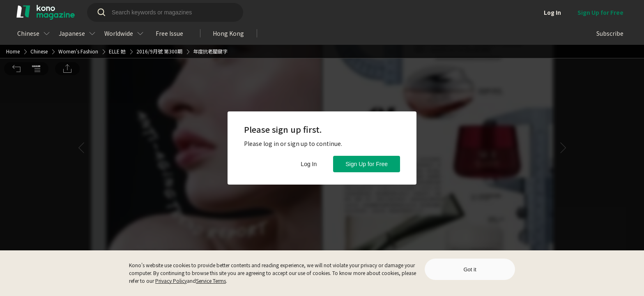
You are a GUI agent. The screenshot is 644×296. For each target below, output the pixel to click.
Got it (470, 269)
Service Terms (211, 281)
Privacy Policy (171, 281)
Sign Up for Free (367, 164)
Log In (309, 164)
